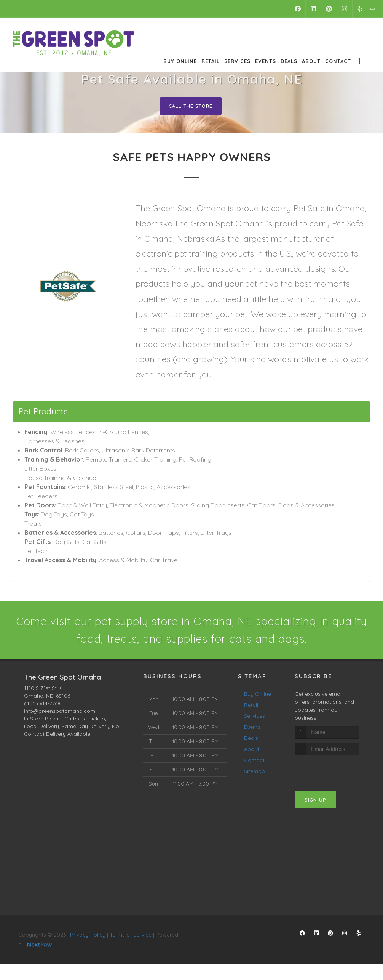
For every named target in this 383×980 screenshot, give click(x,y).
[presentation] (335, 772)
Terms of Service (131, 937)
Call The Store (191, 106)
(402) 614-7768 (42, 706)
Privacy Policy (88, 937)
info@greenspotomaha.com (60, 713)
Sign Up (315, 802)
